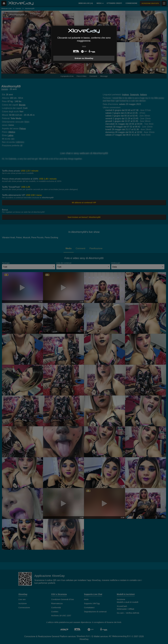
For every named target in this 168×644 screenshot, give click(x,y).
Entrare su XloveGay (84, 58)
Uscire (84, 46)
